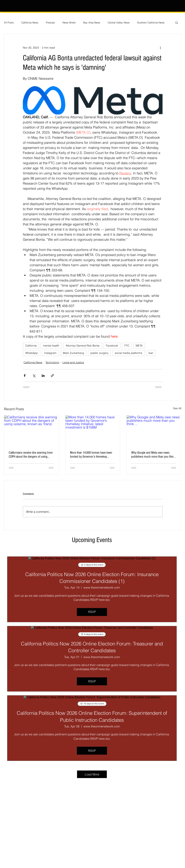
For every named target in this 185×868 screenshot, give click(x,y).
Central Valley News (119, 22)
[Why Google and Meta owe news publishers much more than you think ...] (154, 431)
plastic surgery (99, 353)
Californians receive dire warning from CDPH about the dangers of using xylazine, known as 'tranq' (31, 455)
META (139, 346)
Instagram (50, 353)
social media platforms (128, 353)
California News (30, 22)
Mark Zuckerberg (73, 353)
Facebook (112, 346)
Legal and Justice (73, 362)
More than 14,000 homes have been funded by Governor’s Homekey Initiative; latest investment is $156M (91, 455)
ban (151, 353)
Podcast (50, 22)
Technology (52, 362)
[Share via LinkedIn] (43, 376)
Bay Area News (92, 22)
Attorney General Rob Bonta (83, 346)
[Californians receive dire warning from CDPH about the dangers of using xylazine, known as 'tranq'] (31, 431)
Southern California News (151, 22)
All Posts (9, 22)
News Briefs (69, 22)
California (31, 346)
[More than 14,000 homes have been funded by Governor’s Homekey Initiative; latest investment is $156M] (93, 431)
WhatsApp (32, 353)
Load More (92, 774)
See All (177, 408)
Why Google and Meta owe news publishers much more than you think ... (153, 455)
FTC (127, 346)
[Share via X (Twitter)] (34, 376)
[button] (177, 22)
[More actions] (160, 48)
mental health (51, 346)
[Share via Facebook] (25, 376)
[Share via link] (52, 376)
